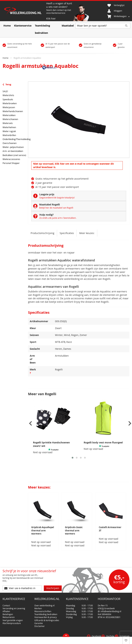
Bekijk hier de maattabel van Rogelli (56, 208)
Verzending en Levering (14, 603)
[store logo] (24, 11)
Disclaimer (40, 621)
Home (5, 58)
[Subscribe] (53, 584)
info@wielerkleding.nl (111, 606)
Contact (6, 600)
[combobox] (103, 26)
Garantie (39, 618)
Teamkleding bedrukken (46, 609)
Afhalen (6, 606)
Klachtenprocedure (12, 618)
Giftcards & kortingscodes (47, 615)
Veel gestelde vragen (13, 615)
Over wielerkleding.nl (44, 600)
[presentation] (31, 424)
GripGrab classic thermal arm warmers (74, 530)
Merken (38, 603)
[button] (73, 458)
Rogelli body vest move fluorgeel (103, 442)
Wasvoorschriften (43, 606)
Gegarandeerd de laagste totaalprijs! (57, 198)
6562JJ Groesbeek (106, 603)
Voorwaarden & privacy (46, 612)
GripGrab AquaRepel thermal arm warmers (43, 530)
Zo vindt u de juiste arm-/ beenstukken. (58, 218)
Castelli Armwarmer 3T (110, 529)
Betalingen (8, 609)
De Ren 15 (103, 600)
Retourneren (9, 612)
